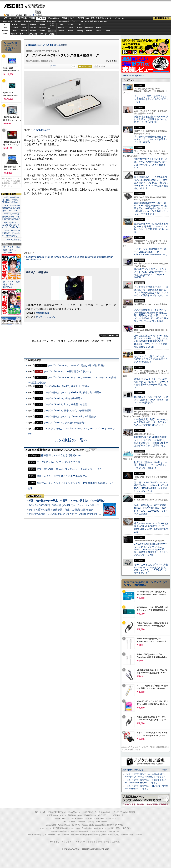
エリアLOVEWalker (48, 835)
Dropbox (61, 31)
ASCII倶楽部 (162, 18)
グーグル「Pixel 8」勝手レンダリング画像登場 (67, 411)
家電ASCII (28, 21)
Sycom (43, 25)
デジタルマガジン (46, 317)
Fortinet (89, 31)
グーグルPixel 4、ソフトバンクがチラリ (58, 462)
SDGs (87, 21)
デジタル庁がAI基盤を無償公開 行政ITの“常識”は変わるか (61, 510)
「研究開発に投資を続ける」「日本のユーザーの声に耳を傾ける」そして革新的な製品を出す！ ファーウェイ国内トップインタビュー (151, 291)
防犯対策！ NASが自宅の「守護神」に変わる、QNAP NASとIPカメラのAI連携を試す (151, 400)
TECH (32, 18)
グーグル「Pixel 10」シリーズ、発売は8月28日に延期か (76, 365)
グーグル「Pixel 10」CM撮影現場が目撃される (68, 371)
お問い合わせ (104, 842)
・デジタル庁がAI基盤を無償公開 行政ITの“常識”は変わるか (11, 217)
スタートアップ (111, 18)
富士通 (15, 25)
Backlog (80, 31)
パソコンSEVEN (52, 24)
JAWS (14, 31)
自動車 (64, 18)
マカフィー (15, 34)
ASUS (71, 25)
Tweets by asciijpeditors (133, 75)
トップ (4, 18)
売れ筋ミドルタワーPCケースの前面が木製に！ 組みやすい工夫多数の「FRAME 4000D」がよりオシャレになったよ (151, 487)
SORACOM (76, 825)
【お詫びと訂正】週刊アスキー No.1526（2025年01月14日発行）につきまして (146, 787)
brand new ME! (101, 822)
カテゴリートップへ (109, 335)
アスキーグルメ (40, 21)
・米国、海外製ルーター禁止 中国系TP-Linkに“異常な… (11, 200)
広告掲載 (116, 842)
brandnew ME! (52, 34)
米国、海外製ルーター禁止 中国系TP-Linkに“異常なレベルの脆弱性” (67, 501)
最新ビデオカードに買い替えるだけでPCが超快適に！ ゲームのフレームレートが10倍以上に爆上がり (151, 228)
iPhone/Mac (53, 18)
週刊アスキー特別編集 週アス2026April (12, 284)
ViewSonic (89, 28)
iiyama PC (81, 815)
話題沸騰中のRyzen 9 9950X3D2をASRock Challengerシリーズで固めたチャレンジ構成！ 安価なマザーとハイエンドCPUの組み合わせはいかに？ (151, 183)
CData (71, 31)
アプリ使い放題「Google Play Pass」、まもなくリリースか (69, 469)
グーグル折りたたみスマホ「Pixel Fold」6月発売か (70, 416)
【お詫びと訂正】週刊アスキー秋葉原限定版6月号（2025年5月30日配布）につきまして (146, 781)
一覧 (74, 66)
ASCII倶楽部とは (14, 239)
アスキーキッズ (7, 21)
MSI (61, 25)
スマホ (101, 18)
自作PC (81, 18)
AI (10, 18)
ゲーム (121, 18)
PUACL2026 (103, 21)
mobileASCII (94, 831)
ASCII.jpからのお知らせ (133, 770)
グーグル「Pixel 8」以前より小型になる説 (65, 404)
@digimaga (42, 313)
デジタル (35, 6)
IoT (15, 18)
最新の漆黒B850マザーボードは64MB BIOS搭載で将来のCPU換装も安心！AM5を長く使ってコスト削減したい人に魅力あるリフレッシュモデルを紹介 (151, 208)
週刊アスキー (51, 21)
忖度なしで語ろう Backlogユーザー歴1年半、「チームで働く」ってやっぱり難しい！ (151, 465)
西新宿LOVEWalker (78, 835)
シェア (54, 66)
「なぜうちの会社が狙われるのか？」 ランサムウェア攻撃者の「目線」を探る (151, 139)
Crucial (71, 28)
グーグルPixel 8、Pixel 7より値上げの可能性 (66, 386)
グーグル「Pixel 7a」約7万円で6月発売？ (65, 423)
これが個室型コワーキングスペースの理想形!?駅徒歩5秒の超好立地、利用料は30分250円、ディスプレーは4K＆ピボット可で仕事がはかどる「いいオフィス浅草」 (151, 315)
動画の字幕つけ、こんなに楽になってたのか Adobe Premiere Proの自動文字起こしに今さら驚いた (83, 514)
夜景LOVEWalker (92, 835)
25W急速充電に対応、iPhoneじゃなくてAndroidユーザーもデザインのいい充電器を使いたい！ (151, 422)
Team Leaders (87, 828)
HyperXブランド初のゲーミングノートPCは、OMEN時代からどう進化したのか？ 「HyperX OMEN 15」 (150, 273)
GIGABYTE (43, 28)
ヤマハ (99, 31)
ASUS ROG (33, 28)
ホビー (73, 18)
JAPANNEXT (33, 34)
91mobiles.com (41, 130)
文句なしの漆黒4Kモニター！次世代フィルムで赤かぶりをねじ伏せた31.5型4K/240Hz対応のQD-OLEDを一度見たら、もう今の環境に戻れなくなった (151, 341)
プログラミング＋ (100, 828)
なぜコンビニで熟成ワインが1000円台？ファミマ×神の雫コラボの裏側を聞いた (151, 359)
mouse (24, 25)
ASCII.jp (13, 6)
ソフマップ (43, 34)
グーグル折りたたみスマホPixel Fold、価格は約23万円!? (72, 392)
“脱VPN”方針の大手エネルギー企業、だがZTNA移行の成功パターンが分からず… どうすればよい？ (151, 163)
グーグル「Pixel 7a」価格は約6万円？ (63, 398)
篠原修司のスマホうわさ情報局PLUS (44, 45)
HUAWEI (80, 28)
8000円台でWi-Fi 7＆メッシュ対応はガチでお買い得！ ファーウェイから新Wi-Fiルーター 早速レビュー (151, 383)
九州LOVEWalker (106, 835)
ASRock (61, 28)
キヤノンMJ (24, 34)
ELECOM (14, 28)
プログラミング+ (77, 21)
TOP (37, 812)
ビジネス (23, 18)
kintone (33, 31)
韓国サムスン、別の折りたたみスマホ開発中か (62, 476)
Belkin (99, 28)
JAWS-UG (65, 819)
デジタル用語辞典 (82, 831)
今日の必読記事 (57, 831)
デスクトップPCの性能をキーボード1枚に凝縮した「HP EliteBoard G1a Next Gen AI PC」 (151, 252)
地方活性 (93, 21)
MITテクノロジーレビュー (109, 831)
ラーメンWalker (34, 835)
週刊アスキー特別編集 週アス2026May (12, 250)
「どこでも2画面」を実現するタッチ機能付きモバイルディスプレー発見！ (151, 99)
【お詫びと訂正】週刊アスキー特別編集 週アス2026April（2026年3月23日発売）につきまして (145, 776)
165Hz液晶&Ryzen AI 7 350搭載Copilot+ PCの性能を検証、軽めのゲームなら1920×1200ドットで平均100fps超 (151, 509)
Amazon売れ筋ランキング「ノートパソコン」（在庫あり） (11, 47)
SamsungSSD (50, 28)
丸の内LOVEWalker (121, 835)
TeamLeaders (64, 21)
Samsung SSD (51, 825)
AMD (24, 28)
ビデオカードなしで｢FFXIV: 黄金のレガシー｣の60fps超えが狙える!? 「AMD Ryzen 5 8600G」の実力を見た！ (151, 569)
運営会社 (91, 842)
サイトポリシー (57, 842)
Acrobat (24, 31)
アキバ (94, 18)
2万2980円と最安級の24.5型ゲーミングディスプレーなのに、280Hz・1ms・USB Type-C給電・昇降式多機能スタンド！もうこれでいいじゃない (151, 549)
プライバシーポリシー (75, 842)
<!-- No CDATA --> (71, 223)
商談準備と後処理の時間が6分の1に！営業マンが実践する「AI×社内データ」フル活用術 (151, 119)
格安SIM (18, 21)
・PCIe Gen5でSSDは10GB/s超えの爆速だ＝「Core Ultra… (11, 208)
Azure (43, 31)
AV (88, 18)
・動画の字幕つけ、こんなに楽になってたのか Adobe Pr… (11, 225)
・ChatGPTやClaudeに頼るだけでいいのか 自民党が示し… (11, 233)
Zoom (108, 31)
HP (80, 25)
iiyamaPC (33, 25)
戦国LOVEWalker (136, 835)
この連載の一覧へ (71, 440)
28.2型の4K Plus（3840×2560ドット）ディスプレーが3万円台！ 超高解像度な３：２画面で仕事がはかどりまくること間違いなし (151, 441)
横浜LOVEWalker (63, 835)
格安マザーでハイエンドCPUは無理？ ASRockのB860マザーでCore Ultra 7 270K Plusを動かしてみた (151, 528)
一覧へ (165, 770)
